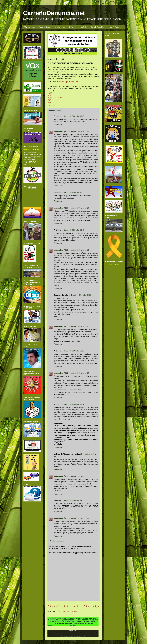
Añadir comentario (57, 541)
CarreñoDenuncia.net (54, 13)
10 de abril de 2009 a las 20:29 (73, 193)
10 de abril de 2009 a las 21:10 (78, 208)
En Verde (72, 27)
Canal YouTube (114, 27)
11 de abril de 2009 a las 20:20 (80, 295)
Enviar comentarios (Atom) (67, 611)
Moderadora (59, 132)
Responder (58, 125)
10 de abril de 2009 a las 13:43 (73, 116)
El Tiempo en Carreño (112, 264)
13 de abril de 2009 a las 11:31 (78, 476)
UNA (49, 100)
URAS (50, 102)
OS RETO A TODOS (31, 150)
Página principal (30, 27)
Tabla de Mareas (45, 27)
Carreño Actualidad (98, 27)
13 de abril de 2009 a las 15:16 (78, 518)
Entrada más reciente (58, 606)
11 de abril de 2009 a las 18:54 (78, 250)
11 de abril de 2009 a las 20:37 (78, 326)
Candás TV (83, 27)
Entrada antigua (91, 606)
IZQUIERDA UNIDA (55, 98)
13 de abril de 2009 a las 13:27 (73, 501)
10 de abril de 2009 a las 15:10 (78, 132)
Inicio (76, 606)
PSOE (50, 93)
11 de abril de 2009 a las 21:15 (73, 351)
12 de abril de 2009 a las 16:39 (73, 404)
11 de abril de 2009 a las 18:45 (73, 230)
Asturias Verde (60, 27)
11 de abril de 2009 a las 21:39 (78, 373)
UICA (49, 96)
